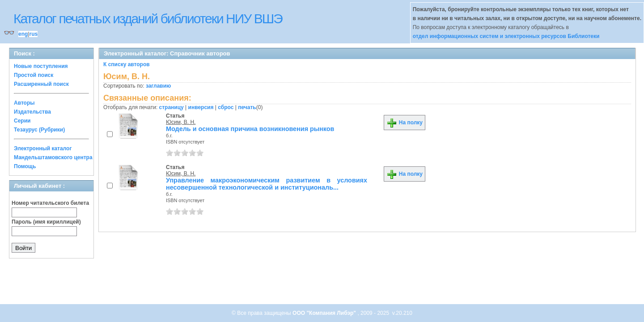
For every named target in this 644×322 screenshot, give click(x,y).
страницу (172, 107)
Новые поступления (41, 66)
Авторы (24, 103)
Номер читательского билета (50, 203)
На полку (405, 123)
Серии (22, 121)
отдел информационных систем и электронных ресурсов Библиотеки (506, 36)
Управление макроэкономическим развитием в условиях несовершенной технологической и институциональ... (267, 184)
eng (23, 34)
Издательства (32, 112)
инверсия (201, 107)
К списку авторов (127, 64)
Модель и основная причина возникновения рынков (250, 129)
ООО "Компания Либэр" (325, 313)
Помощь (25, 166)
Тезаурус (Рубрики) (39, 130)
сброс (226, 107)
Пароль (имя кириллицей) (46, 222)
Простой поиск (34, 75)
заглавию (158, 86)
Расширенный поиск (41, 84)
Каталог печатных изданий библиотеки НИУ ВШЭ (148, 19)
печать (247, 107)
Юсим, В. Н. (181, 122)
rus (33, 34)
